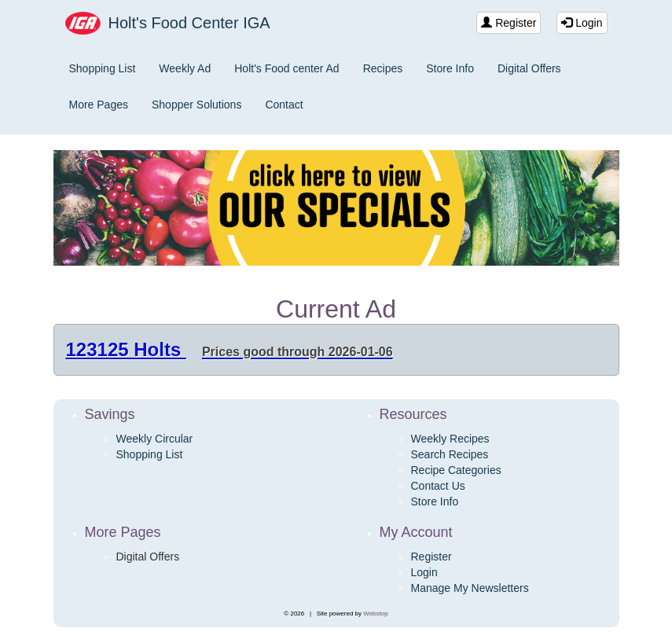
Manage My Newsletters (470, 588)
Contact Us (438, 486)
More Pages (99, 105)
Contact (284, 105)
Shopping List (103, 68)
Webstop (375, 614)
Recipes (383, 68)
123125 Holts (230, 349)
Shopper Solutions (196, 105)
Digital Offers (529, 68)
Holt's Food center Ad (286, 68)
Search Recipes (450, 454)
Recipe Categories (456, 470)
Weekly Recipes (450, 439)
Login (582, 23)
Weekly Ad (185, 68)
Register (509, 23)
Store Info (450, 68)
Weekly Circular (155, 439)
